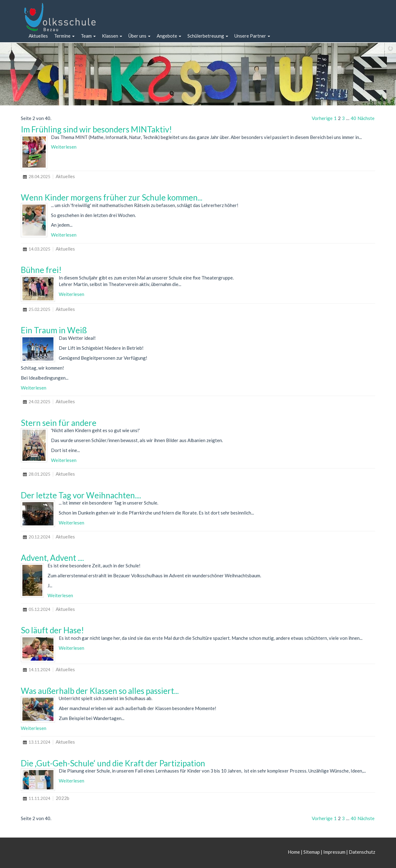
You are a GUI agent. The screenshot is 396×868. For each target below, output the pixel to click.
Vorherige (322, 118)
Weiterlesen (64, 147)
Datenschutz (362, 852)
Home (294, 852)
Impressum (334, 852)
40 (353, 118)
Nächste (366, 118)
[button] (64, 36)
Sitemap (312, 852)
